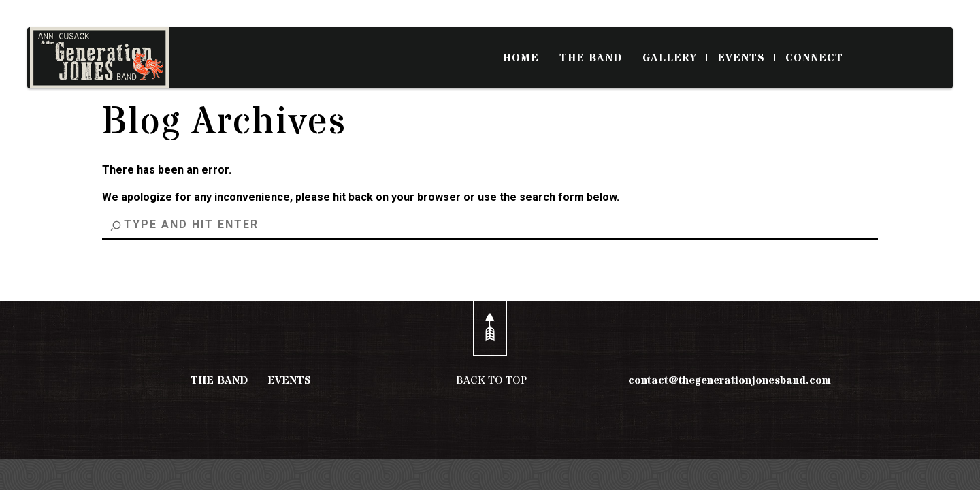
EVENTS (746, 58)
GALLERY (675, 58)
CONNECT (814, 58)
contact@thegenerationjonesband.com (730, 380)
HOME (526, 58)
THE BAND (596, 58)
